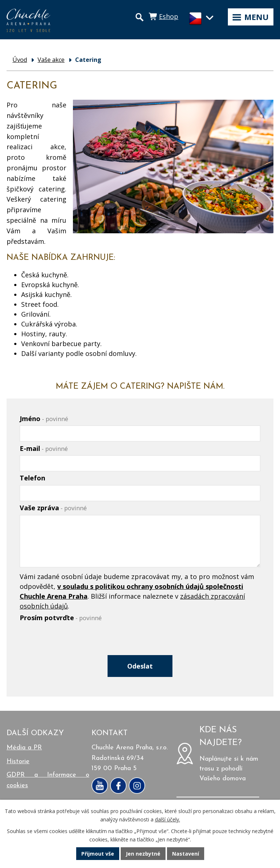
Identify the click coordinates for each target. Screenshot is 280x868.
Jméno (44, 419)
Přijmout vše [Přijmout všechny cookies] (98, 854)
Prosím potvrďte (61, 618)
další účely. (168, 819)
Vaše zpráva (53, 508)
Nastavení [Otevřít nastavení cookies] (186, 854)
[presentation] (73, 642)
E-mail (44, 448)
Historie (18, 762)
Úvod (20, 60)
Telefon (32, 478)
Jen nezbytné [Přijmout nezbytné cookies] (143, 854)
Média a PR (24, 748)
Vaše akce (51, 60)
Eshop (169, 16)
